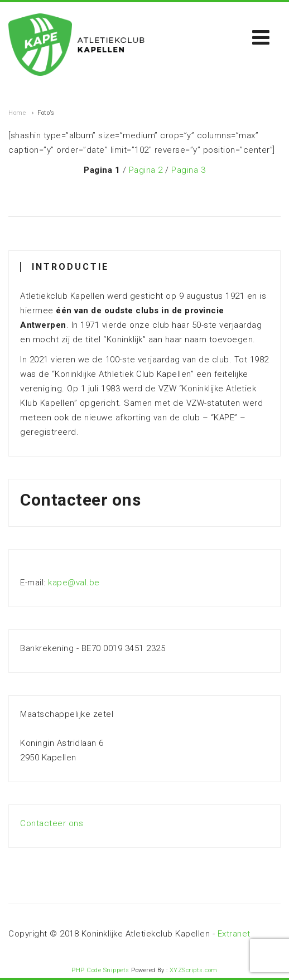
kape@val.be (74, 583)
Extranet (234, 934)
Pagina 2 (146, 170)
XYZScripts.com (194, 970)
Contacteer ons (52, 823)
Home (17, 113)
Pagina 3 (188, 170)
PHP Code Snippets (100, 970)
